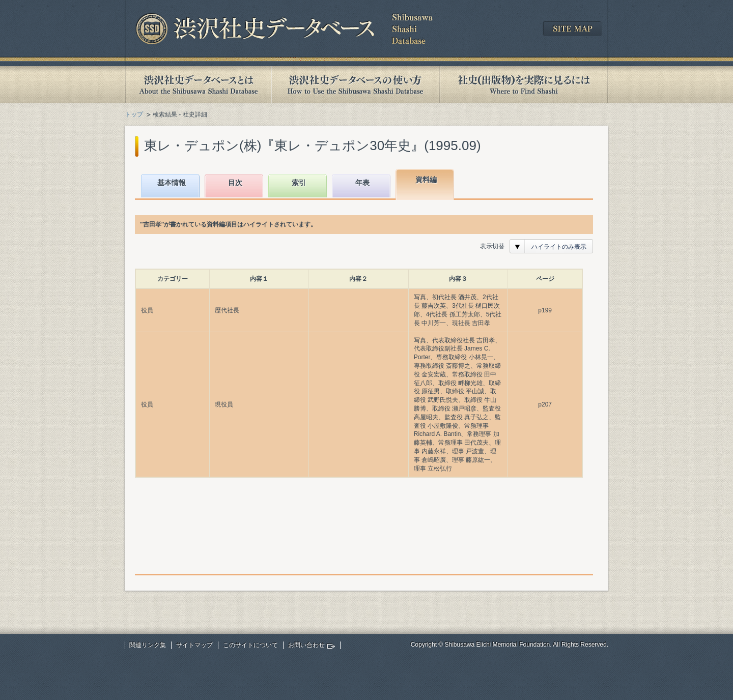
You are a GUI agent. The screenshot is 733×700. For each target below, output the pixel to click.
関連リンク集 (148, 645)
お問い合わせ (306, 645)
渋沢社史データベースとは (198, 85)
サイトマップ (194, 645)
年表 (362, 183)
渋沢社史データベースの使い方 (355, 85)
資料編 (426, 180)
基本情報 (172, 183)
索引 (299, 183)
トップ (134, 114)
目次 (235, 183)
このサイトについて (250, 645)
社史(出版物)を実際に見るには (524, 85)
